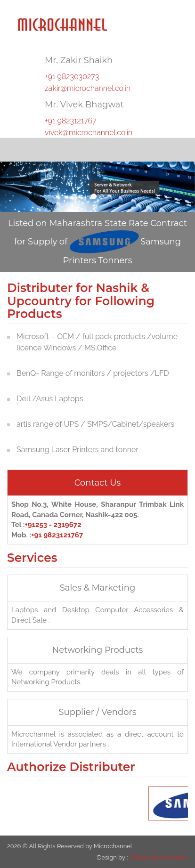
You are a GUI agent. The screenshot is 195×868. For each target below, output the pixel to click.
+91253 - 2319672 (53, 525)
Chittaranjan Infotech (159, 857)
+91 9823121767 (71, 121)
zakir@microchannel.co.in (88, 88)
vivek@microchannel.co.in (89, 133)
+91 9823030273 (72, 77)
